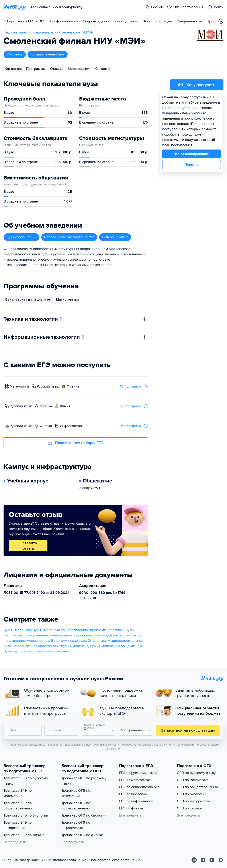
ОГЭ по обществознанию (197, 787)
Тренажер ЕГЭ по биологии (26, 815)
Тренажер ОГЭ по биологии (84, 815)
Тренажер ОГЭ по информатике (76, 825)
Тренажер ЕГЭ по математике (18, 793)
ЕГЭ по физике (131, 808)
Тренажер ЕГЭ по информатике (18, 825)
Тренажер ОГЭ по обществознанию (76, 806)
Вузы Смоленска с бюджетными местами (37, 651)
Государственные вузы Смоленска (60, 646)
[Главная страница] (15, 7)
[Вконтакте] (194, 860)
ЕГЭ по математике (135, 780)
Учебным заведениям (21, 860)
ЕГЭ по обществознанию (139, 787)
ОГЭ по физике (189, 808)
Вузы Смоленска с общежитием (116, 646)
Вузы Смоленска (17, 630)
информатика (71, 426)
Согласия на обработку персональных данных (136, 745)
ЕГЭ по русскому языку (138, 773)
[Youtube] (212, 860)
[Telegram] (203, 860)
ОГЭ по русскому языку (196, 773)
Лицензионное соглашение (64, 860)
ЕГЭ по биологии (133, 794)
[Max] (221, 860)
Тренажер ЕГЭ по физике (24, 835)
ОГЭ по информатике (194, 801)
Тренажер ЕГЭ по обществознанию (18, 806)
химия (65, 406)
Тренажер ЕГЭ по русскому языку (26, 781)
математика (19, 386)
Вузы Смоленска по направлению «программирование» (78, 630)
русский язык (48, 386)
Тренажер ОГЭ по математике (76, 793)
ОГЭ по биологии (191, 794)
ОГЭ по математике (193, 780)
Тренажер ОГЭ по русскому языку (84, 781)
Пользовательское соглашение (115, 860)
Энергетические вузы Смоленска (78, 641)
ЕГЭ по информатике (136, 801)
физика (73, 386)
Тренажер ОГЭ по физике (82, 835)
